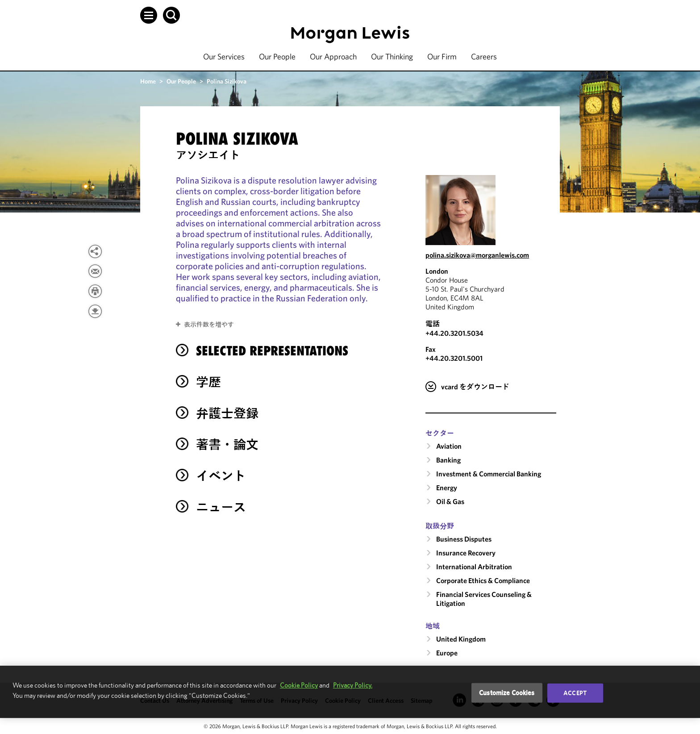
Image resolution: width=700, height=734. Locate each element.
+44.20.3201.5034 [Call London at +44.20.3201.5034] (454, 333)
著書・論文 (227, 444)
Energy (447, 488)
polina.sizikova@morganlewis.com (477, 255)
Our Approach (333, 56)
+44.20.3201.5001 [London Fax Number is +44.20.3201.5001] (454, 358)
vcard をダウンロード (475, 387)
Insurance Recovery (466, 553)
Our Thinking (392, 56)
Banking (448, 460)
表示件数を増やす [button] (209, 325)
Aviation (449, 446)
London (437, 271)
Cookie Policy (299, 685)
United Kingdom (461, 639)
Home (148, 81)
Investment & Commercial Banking (489, 474)
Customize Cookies (507, 693)
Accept (575, 693)
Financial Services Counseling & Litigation (484, 599)
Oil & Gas (450, 501)
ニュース (221, 507)
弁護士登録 (227, 413)
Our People (277, 56)
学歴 (208, 382)
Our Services (224, 56)
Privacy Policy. (353, 685)
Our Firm (442, 56)
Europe (447, 653)
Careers (484, 56)
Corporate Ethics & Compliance (483, 580)
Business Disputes (464, 539)
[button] (149, 15)
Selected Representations (272, 351)
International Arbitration (474, 567)
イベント (221, 476)
